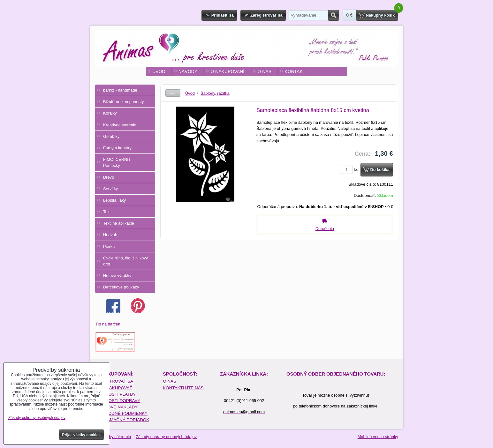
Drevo (109, 177)
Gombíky (111, 136)
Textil (108, 212)
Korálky (110, 113)
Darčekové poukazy (121, 287)
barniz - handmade (120, 90)
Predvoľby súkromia (113, 437)
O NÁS (264, 71)
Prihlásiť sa (223, 15)
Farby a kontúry (117, 148)
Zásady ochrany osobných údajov (166, 437)
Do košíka (380, 170)
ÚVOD (159, 71)
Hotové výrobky (117, 276)
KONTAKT (295, 71)
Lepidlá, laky (114, 200)
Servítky (110, 189)
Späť (173, 93)
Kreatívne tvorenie (120, 125)
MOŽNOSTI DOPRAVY (118, 401)
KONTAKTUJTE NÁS (183, 388)
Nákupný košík (380, 15)
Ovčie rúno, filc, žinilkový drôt (125, 261)
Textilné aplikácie (119, 223)
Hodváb (110, 235)
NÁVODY (188, 71)
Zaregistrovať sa (266, 15)
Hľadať (334, 15)
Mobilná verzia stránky (378, 437)
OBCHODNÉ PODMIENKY (122, 413)
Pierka (109, 246)
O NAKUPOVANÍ (227, 71)
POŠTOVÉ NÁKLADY (117, 407)
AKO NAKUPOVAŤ (114, 388)
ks (350, 170)
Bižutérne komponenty (123, 102)
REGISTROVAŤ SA (114, 381)
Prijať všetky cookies (82, 435)
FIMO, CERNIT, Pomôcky (117, 162)
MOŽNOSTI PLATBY (116, 394)
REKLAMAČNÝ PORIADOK (122, 420)
